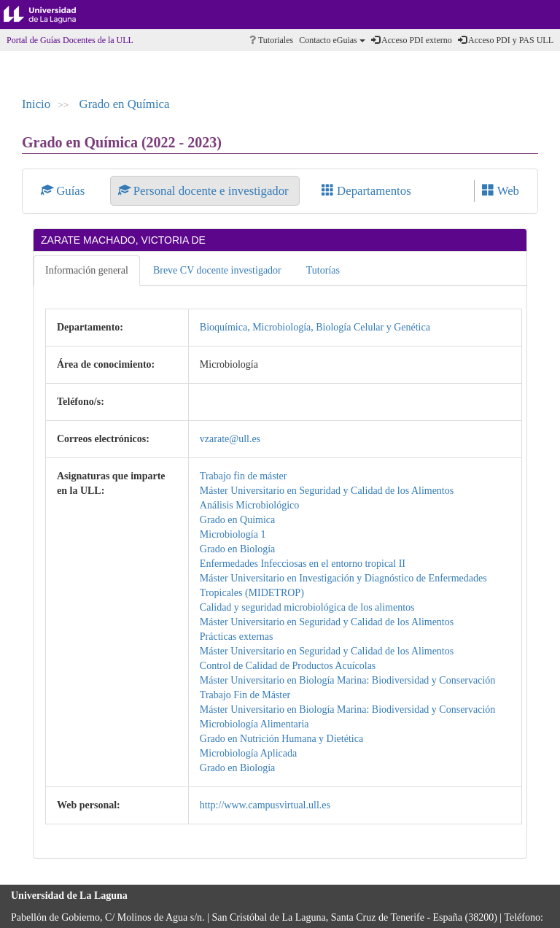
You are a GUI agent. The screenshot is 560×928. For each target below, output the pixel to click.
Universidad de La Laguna (51, 15)
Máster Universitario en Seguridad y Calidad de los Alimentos (327, 491)
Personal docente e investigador (205, 191)
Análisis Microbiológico (250, 505)
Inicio (36, 104)
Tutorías (323, 270)
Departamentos (366, 191)
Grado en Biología (237, 549)
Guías (65, 191)
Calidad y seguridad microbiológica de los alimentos (307, 607)
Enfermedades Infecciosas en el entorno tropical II (303, 564)
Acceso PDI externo (412, 40)
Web (501, 191)
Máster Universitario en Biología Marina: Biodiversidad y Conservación (348, 680)
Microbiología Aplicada (248, 753)
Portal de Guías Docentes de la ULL (70, 40)
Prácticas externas (237, 637)
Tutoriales (271, 40)
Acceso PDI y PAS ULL (506, 40)
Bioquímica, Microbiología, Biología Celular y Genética (315, 327)
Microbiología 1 (233, 534)
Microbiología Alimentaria (254, 724)
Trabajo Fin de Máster (245, 695)
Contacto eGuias (332, 40)
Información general (87, 270)
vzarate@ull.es (230, 439)
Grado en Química (125, 104)
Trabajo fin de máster (244, 476)
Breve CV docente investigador (217, 270)
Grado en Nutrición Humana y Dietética (281, 739)
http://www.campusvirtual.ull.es (265, 805)
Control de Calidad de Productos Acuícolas (288, 666)
